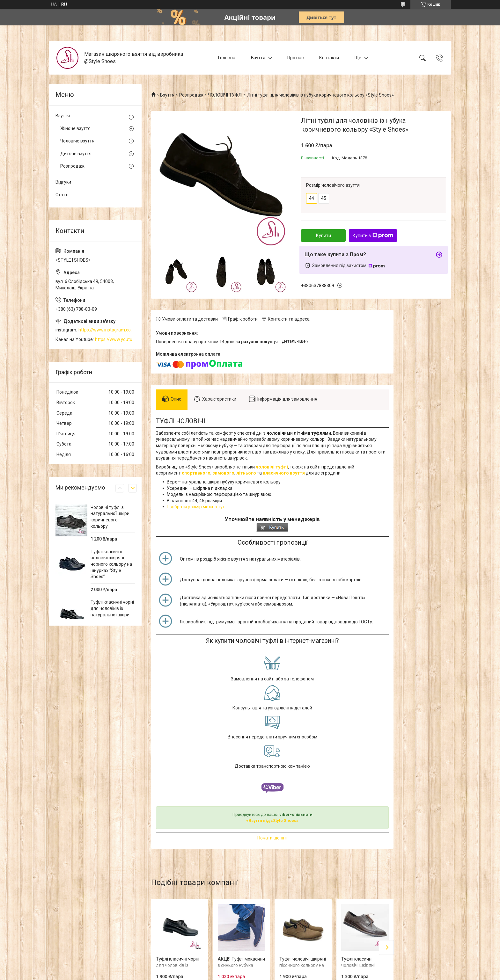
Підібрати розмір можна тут (196, 507)
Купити (324, 236)
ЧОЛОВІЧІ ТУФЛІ (225, 95)
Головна (227, 58)
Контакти (329, 58)
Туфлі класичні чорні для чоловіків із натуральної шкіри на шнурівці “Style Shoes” (112, 614)
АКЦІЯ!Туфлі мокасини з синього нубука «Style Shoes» (241, 965)
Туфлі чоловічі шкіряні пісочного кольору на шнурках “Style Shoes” (303, 965)
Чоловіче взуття (77, 141)
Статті (62, 195)
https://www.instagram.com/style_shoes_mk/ (107, 330)
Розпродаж (191, 95)
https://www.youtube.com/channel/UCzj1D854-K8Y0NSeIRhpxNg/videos (115, 339)
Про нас (295, 58)
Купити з (373, 236)
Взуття (258, 58)
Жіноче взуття (75, 128)
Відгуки (63, 182)
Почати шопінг (272, 838)
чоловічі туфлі (272, 467)
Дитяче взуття (76, 154)
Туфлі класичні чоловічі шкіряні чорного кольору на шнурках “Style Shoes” (111, 564)
